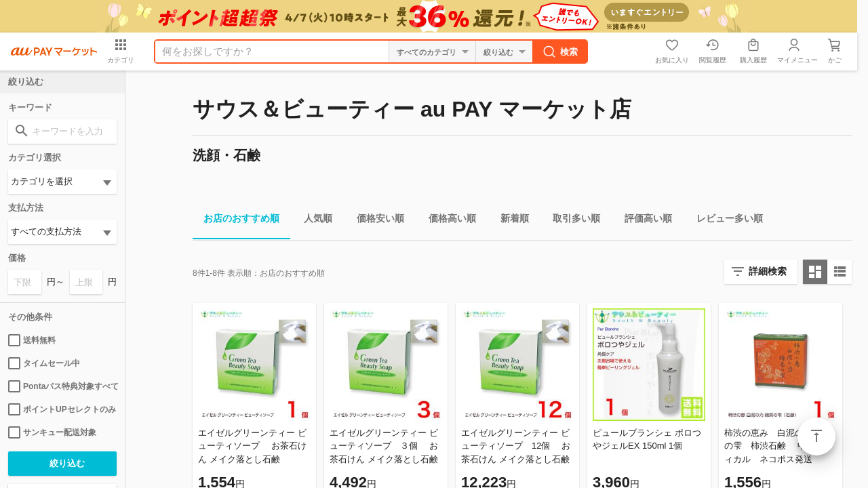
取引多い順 (571, 221)
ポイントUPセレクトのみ (62, 409)
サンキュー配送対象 (52, 432)
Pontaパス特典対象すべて (62, 386)
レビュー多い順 (724, 221)
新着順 (509, 221)
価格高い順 (447, 221)
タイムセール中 (44, 363)
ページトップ (816, 436)
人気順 (313, 221)
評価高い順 (643, 221)
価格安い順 (375, 221)
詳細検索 (768, 271)
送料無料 (32, 340)
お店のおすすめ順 (236, 221)
